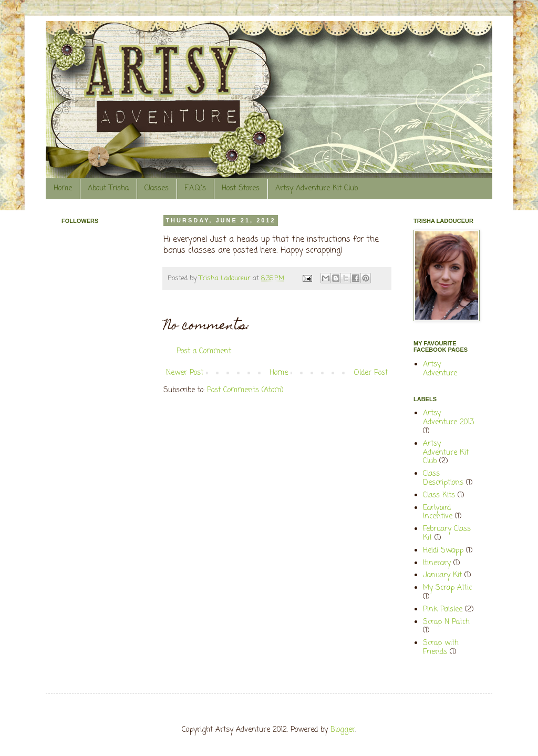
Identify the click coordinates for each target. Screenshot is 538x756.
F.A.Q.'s (195, 188)
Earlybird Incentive (438, 513)
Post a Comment (204, 351)
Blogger (343, 730)
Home (63, 188)
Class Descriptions (443, 478)
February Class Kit (447, 534)
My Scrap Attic (447, 588)
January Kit (442, 575)
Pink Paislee (443, 610)
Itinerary (437, 563)
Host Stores (241, 188)
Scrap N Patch (446, 622)
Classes (157, 188)
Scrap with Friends (441, 648)
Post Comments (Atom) (245, 390)
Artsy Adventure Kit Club (317, 188)
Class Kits (439, 496)
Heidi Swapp (443, 551)
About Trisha (108, 188)
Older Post (371, 373)
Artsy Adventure (440, 369)
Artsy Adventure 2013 (448, 418)
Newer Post (185, 373)
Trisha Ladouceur (226, 278)
